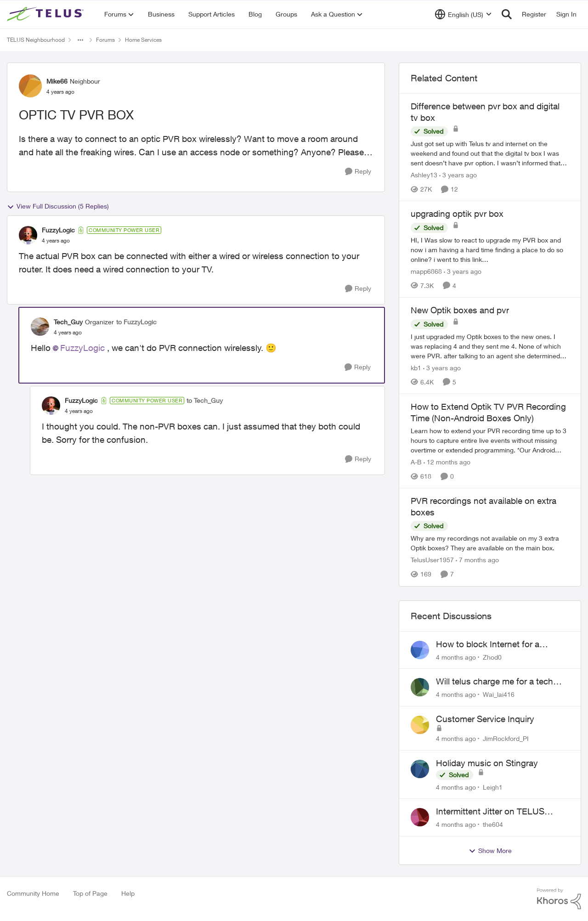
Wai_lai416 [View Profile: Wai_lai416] (499, 694)
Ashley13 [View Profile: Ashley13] (424, 175)
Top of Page (90, 893)
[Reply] (358, 172)
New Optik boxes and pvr (460, 310)
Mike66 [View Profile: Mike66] (57, 81)
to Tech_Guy (205, 400)
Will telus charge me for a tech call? (495, 682)
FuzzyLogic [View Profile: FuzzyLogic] (58, 230)
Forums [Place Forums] (105, 40)
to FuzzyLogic (136, 322)
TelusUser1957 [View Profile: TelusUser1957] (432, 560)
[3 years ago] (458, 175)
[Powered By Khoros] (559, 899)
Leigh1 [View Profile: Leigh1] (493, 787)
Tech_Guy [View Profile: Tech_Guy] (68, 322)
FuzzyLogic (82, 348)
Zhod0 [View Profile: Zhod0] (492, 657)
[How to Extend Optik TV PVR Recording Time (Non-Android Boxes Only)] (490, 440)
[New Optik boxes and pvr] (490, 346)
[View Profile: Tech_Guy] (40, 327)
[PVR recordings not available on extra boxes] (490, 543)
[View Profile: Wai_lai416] (420, 687)
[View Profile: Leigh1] (420, 769)
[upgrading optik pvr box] (490, 250)
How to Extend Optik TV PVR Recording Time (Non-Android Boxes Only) (488, 412)
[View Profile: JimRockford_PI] (420, 725)
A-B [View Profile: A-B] (416, 462)
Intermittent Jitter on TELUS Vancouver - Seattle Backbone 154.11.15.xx (495, 812)
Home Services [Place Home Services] (143, 40)
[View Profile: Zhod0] (420, 650)
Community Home (33, 893)
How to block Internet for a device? (488, 644)
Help (128, 893)
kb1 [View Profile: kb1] (416, 368)
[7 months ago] (477, 560)
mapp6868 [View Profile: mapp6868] (426, 271)
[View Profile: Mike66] (30, 86)
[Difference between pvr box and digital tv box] (490, 153)
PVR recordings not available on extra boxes (483, 506)
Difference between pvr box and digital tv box (485, 112)
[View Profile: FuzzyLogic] (28, 235)
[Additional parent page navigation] (80, 40)
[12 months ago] (447, 462)
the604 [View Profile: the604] (493, 824)
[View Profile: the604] (420, 817)
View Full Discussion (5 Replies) (58, 206)
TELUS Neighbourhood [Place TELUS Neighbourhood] (36, 40)
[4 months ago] (456, 657)
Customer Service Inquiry (485, 719)
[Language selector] (463, 14)
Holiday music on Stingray (487, 763)
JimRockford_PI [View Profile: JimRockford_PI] (506, 738)
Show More (490, 851)
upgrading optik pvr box (457, 214)
